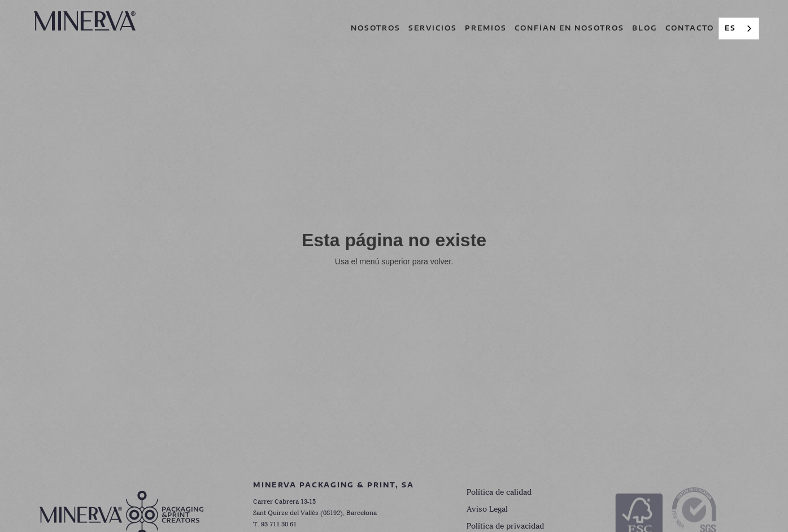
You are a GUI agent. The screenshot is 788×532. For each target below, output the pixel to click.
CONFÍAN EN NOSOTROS (569, 28)
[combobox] (739, 29)
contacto (690, 28)
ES (730, 28)
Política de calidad (499, 493)
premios (486, 28)
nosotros (376, 28)
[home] (85, 21)
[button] (433, 28)
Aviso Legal (487, 510)
